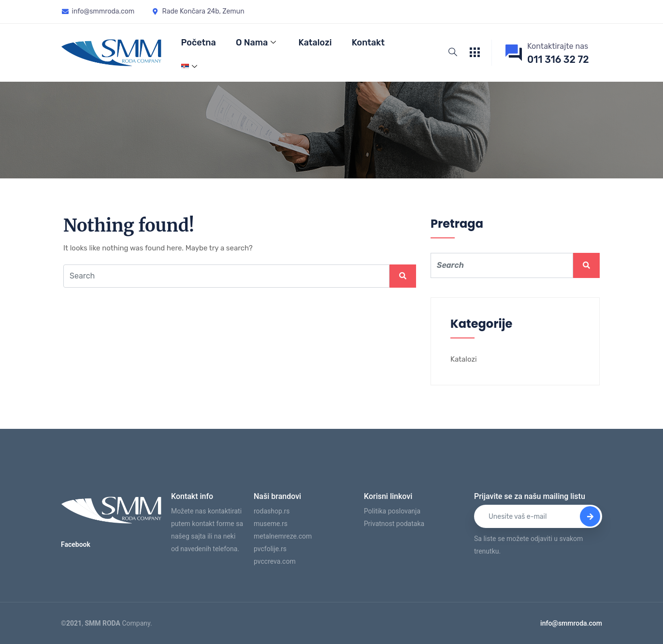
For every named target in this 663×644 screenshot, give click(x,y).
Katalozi (316, 43)
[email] (538, 516)
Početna (199, 43)
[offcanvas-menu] (475, 53)
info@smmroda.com (571, 623)
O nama (258, 43)
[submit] (590, 516)
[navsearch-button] (453, 53)
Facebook (76, 544)
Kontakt (370, 43)
